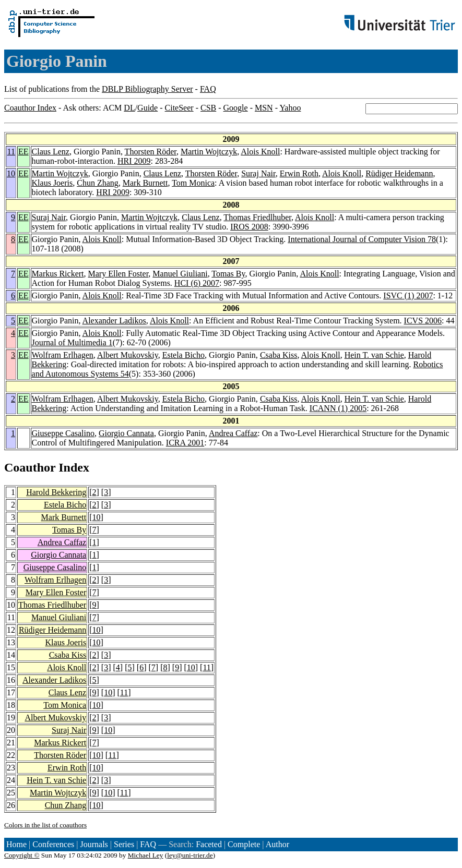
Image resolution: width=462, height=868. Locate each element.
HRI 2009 (134, 161)
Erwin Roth (299, 173)
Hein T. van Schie (374, 355)
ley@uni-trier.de (190, 855)
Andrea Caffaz (233, 433)
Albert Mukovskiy (128, 355)
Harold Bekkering (56, 492)
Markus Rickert (58, 274)
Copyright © (22, 855)
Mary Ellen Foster (119, 274)
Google (236, 108)
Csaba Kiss (279, 355)
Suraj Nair (258, 173)
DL (129, 108)
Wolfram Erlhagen (63, 355)
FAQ (208, 89)
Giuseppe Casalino (63, 433)
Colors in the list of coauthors (45, 825)
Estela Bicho (183, 355)
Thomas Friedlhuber (257, 217)
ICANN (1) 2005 (338, 408)
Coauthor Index (30, 108)
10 (11, 173)
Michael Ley (146, 855)
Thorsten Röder (151, 152)
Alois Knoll (260, 152)
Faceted (209, 844)
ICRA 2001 (185, 443)
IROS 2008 (249, 227)
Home (16, 844)
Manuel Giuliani (180, 274)
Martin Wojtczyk (209, 152)
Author (277, 844)
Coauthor (30, 467)
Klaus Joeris (52, 183)
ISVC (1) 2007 (408, 296)
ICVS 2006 (423, 321)
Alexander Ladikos (114, 321)
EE (23, 152)
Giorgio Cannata (126, 433)
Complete (244, 844)
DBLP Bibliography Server (147, 89)
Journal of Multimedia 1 (72, 342)
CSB (208, 108)
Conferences (53, 844)
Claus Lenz (51, 152)
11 (11, 152)
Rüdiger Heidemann (399, 173)
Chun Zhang (98, 183)
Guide (147, 108)
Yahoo (290, 108)
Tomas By (228, 274)
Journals (94, 844)
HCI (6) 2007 (197, 283)
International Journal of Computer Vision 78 (362, 239)
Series (124, 844)
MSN (264, 108)
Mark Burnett (145, 183)
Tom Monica (193, 183)
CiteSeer (179, 108)
